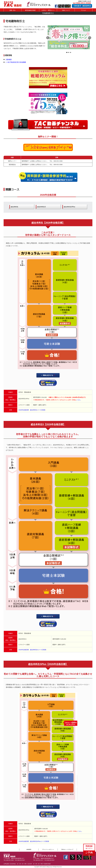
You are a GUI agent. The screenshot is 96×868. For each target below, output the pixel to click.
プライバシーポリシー (48, 849)
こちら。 (79, 400)
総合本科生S (41, 207)
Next (90, 38)
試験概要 (9, 59)
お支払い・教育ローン (48, 10)
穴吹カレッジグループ (67, 849)
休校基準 (29, 849)
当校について (66, 10)
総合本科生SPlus (69, 207)
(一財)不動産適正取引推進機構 (16, 62)
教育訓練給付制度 (30, 10)
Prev (48, 38)
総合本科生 (15, 207)
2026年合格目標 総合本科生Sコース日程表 (32, 650)
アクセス (84, 10)
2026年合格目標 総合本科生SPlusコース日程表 (34, 841)
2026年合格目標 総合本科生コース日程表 (32, 410)
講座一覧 (13, 10)
